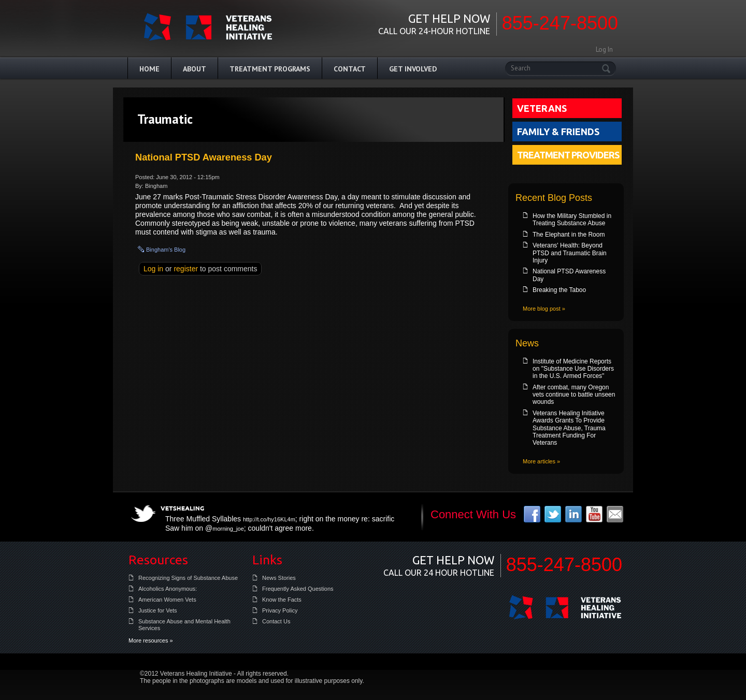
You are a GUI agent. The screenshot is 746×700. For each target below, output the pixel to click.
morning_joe (228, 529)
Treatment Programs (270, 69)
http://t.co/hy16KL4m (269, 519)
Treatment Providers (568, 155)
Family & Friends (558, 132)
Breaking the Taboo (559, 290)
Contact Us (276, 621)
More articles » (541, 461)
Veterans (542, 108)
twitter (553, 514)
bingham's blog (166, 250)
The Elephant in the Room (569, 235)
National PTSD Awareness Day (204, 157)
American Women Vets (167, 600)
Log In (604, 49)
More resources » (151, 640)
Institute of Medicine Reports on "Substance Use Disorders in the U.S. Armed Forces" (573, 369)
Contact (350, 69)
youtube (594, 514)
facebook (532, 514)
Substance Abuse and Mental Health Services (184, 625)
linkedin (573, 514)
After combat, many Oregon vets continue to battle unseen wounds (574, 395)
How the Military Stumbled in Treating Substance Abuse (572, 220)
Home (149, 69)
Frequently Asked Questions (298, 589)
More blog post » (544, 309)
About (195, 69)
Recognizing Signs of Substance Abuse (188, 578)
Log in (153, 269)
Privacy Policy (280, 610)
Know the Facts (282, 600)
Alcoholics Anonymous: (168, 589)
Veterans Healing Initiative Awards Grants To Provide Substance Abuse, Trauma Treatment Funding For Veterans (569, 428)
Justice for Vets (158, 610)
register (186, 269)
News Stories (279, 578)
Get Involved (413, 69)
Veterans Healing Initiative (565, 607)
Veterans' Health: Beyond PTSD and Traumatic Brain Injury (570, 253)
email (615, 514)
